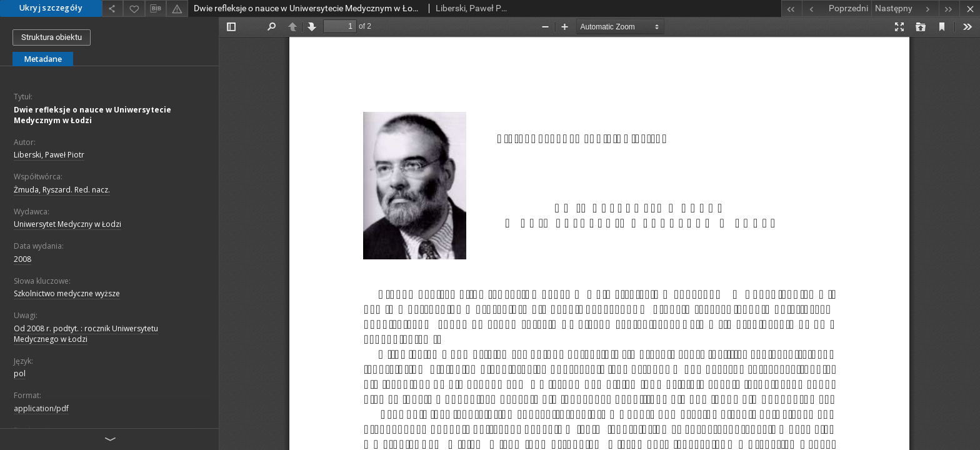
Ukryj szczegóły (51, 8)
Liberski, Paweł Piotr (49, 155)
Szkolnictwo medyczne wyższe (67, 293)
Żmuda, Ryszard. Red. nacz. (62, 190)
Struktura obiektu (52, 37)
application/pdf (41, 408)
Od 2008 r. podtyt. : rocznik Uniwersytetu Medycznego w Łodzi (86, 334)
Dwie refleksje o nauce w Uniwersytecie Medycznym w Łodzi (92, 115)
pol (20, 373)
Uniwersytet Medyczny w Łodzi (67, 224)
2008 (22, 259)
